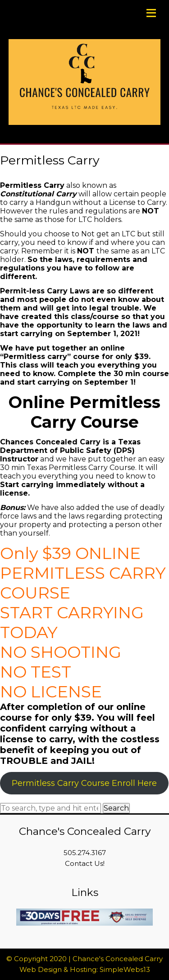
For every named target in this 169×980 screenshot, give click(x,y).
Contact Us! (85, 863)
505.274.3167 (85, 853)
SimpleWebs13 (125, 969)
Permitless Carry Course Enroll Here (84, 783)
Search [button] (116, 808)
